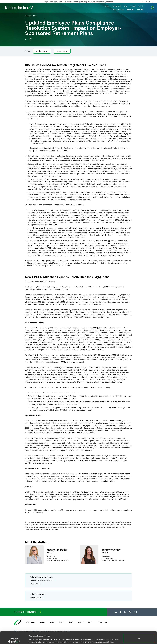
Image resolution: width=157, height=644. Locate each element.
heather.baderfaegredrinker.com (58, 560)
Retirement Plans (37, 584)
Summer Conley (62, 51)
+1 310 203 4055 (107, 558)
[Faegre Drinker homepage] (19, 8)
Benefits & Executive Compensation (43, 580)
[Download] (26, 39)
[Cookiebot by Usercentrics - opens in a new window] (14, 640)
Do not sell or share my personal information (139, 637)
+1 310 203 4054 (52, 558)
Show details (34, 639)
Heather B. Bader (42, 51)
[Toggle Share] (31, 39)
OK (139, 627)
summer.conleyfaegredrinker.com (113, 560)
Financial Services (37, 598)
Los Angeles (51, 556)
